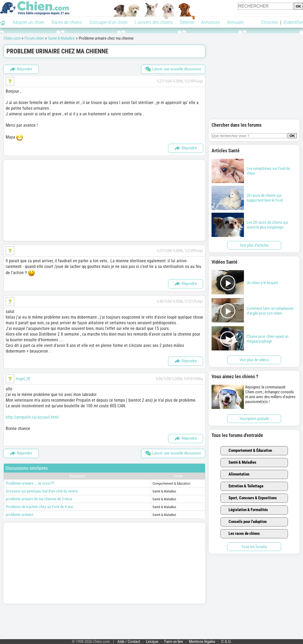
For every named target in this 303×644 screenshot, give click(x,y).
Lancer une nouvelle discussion (173, 69)
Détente (187, 22)
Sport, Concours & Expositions (250, 498)
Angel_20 (23, 379)
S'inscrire (269, 22)
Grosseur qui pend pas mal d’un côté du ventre (42, 491)
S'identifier (293, 22)
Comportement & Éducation (247, 451)
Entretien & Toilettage (243, 486)
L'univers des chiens (154, 22)
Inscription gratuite (254, 419)
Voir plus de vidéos (254, 360)
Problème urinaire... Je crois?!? (30, 483)
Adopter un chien (28, 22)
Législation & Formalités (245, 510)
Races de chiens (67, 22)
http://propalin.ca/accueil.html (32, 417)
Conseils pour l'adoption (244, 522)
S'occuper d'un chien (108, 22)
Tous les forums (254, 547)
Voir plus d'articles (254, 245)
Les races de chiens (241, 534)
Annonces (210, 22)
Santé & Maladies (239, 463)
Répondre (21, 69)
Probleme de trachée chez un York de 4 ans (39, 507)
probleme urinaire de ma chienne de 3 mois (39, 499)
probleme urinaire (19, 515)
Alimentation (236, 474)
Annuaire (235, 22)
